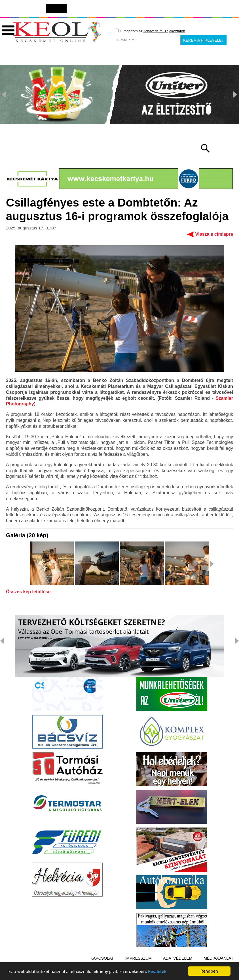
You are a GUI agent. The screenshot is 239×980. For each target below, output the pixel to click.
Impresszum (138, 958)
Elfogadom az (150, 31)
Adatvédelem (178, 958)
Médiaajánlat (218, 958)
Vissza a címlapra (214, 234)
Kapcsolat (102, 958)
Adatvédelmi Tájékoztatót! (164, 31)
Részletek (157, 972)
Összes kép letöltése (28, 592)
